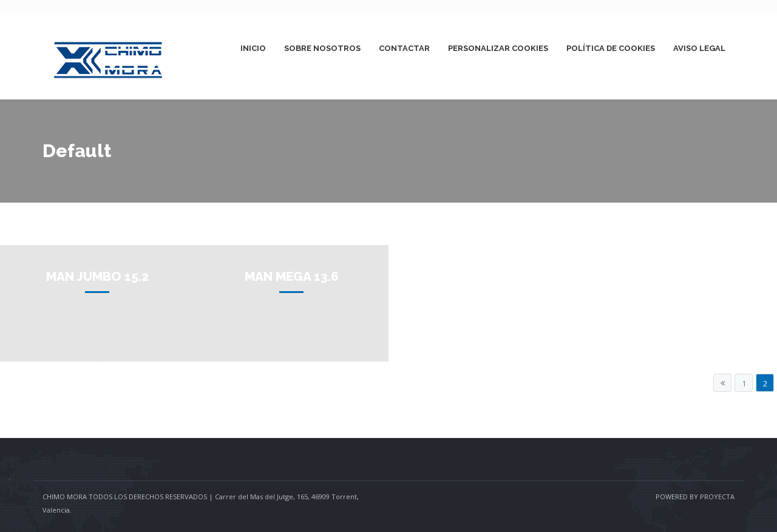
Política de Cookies (611, 48)
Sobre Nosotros (322, 48)
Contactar (404, 48)
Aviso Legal (699, 48)
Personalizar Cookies (498, 48)
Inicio (253, 48)
